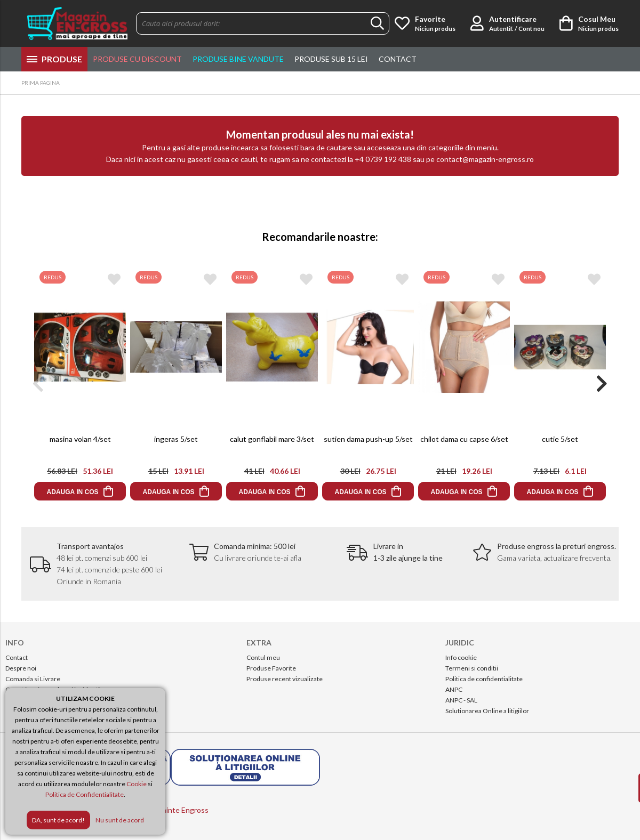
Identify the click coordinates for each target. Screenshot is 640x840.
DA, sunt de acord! (58, 820)
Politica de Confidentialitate (85, 794)
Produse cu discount (137, 59)
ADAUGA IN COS (73, 492)
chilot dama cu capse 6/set (464, 439)
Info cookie (461, 657)
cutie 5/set (560, 439)
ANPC (454, 689)
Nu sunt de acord (120, 820)
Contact (398, 59)
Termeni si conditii (472, 668)
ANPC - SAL (461, 700)
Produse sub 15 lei (331, 59)
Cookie (137, 784)
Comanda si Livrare (33, 679)
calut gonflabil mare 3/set (272, 439)
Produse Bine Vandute (238, 59)
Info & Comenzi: (546, 83)
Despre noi (21, 668)
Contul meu (263, 657)
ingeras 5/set (176, 439)
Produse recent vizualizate (285, 679)
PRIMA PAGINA (41, 83)
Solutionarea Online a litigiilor (487, 711)
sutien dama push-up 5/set (368, 439)
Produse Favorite (271, 668)
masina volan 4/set (80, 439)
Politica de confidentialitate (484, 679)
